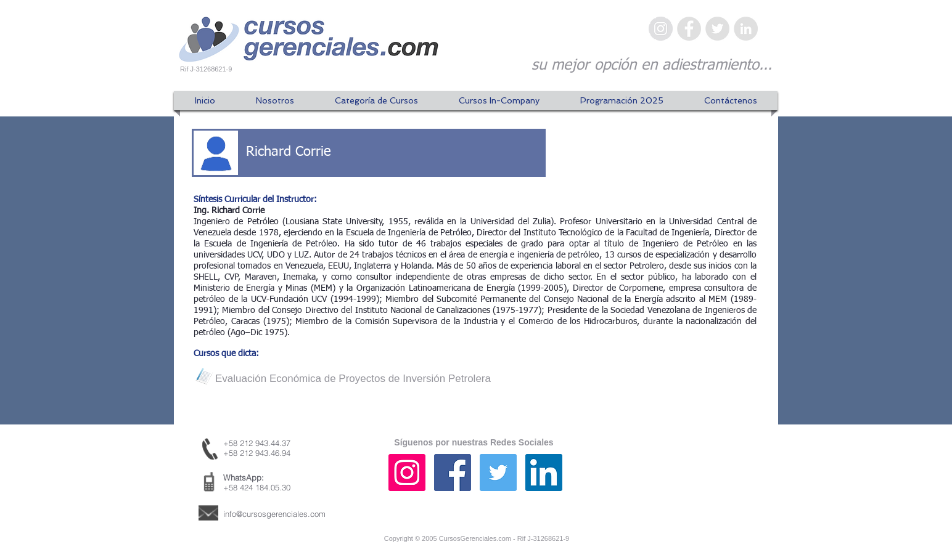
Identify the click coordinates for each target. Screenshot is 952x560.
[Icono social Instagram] (407, 473)
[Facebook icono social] (453, 473)
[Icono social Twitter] (498, 473)
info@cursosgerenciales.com (274, 514)
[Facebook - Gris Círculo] (689, 29)
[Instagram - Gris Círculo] (661, 29)
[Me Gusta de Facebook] (695, 485)
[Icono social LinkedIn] (544, 473)
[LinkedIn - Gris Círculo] (746, 29)
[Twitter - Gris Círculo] (717, 29)
